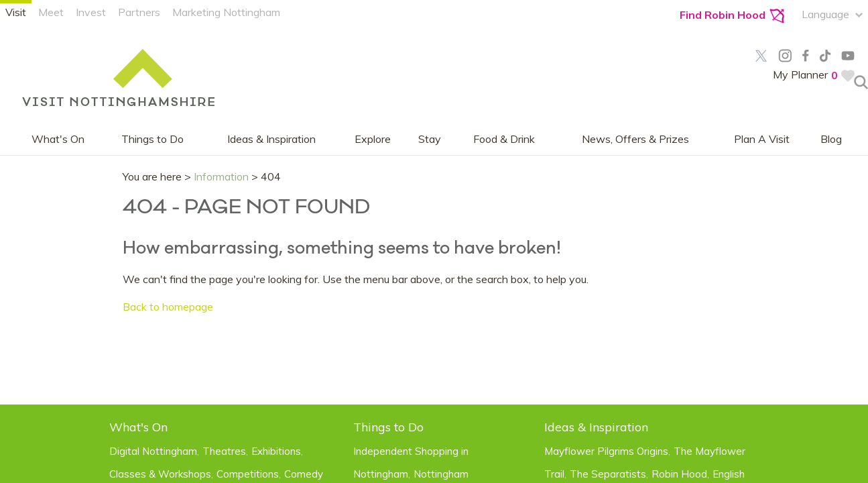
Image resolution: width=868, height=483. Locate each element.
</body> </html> (434, 241)
